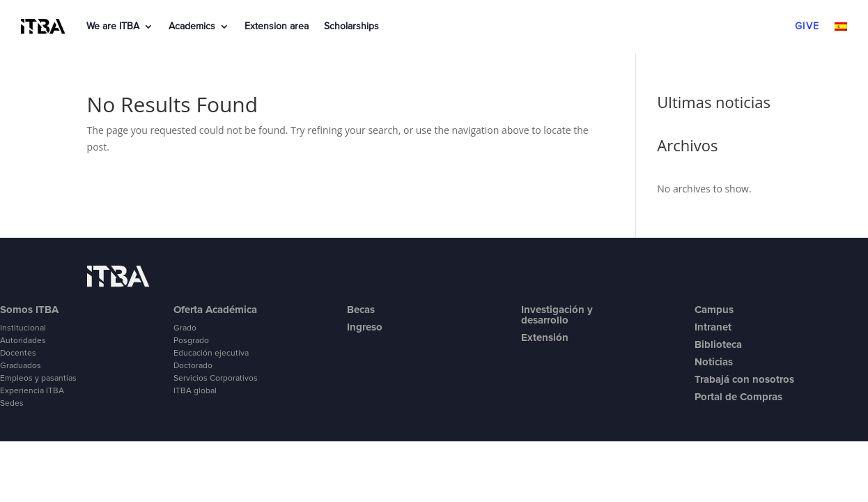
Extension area (277, 26)
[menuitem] (841, 29)
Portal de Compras (738, 397)
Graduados (21, 366)
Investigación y (557, 310)
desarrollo (545, 320)
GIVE (807, 26)
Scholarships (351, 26)
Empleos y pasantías (38, 379)
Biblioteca (718, 344)
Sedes (12, 404)
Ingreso (365, 327)
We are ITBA (113, 26)
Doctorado (193, 366)
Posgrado (191, 341)
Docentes (18, 353)
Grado (185, 328)
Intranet (713, 327)
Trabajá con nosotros (744, 379)
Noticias (714, 362)
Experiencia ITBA (32, 391)
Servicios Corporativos (216, 379)
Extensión (545, 337)
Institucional (23, 328)
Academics (192, 26)
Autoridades (23, 341)
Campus (714, 310)
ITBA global (195, 391)
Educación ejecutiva (211, 353)
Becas (361, 310)
